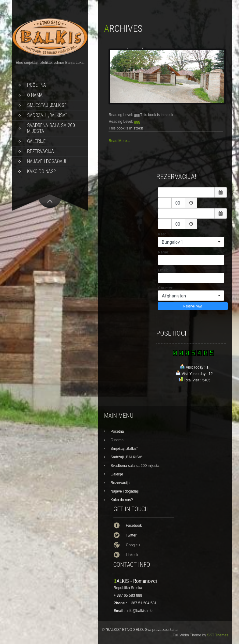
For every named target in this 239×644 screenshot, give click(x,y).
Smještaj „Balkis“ (46, 105)
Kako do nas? (41, 171)
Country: (165, 288)
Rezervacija (41, 151)
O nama (35, 95)
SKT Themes (218, 635)
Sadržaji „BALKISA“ (47, 115)
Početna (37, 85)
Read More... (119, 141)
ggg (137, 122)
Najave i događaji (46, 161)
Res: (162, 234)
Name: (164, 252)
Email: (163, 270)
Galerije (36, 141)
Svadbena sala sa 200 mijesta (51, 128)
